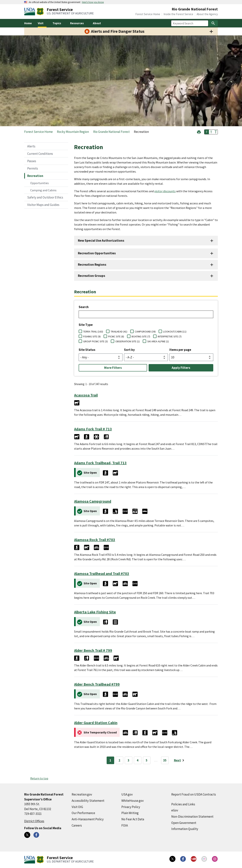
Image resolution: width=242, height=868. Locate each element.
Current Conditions (40, 154)
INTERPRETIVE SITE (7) (170, 336)
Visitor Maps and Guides (43, 205)
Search (84, 307)
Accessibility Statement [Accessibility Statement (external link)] (88, 801)
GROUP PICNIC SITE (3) (95, 341)
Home (28, 23)
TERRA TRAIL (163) (93, 332)
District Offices (34, 821)
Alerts (31, 146)
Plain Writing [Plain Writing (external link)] (130, 813)
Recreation (35, 176)
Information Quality (185, 829)
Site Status (87, 350)
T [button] (207, 132)
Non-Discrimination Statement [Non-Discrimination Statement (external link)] (192, 817)
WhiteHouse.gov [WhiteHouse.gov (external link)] (133, 801)
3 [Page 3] (128, 760)
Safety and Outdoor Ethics (45, 197)
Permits (33, 168)
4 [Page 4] (138, 760)
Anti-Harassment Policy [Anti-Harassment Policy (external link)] (88, 819)
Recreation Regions (92, 265)
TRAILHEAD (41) (119, 332)
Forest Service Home (148, 14)
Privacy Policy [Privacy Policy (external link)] (131, 807)
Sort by (129, 350)
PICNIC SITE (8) (116, 336)
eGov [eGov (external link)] (175, 810)
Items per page (180, 350)
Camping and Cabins (43, 190)
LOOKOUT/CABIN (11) (175, 332)
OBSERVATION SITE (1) (128, 341)
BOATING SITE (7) (141, 336)
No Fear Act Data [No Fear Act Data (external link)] (133, 819)
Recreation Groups (92, 276)
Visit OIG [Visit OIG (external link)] (77, 807)
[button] (199, 132)
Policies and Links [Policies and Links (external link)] (183, 804)
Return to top (39, 778)
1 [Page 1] (110, 760)
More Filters (113, 368)
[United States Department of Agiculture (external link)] (30, 12)
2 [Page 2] (119, 760)
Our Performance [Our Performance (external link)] (83, 813)
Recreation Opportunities (97, 253)
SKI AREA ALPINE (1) (158, 341)
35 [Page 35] (165, 760)
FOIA (125, 825)
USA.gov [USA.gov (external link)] (127, 794)
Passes (32, 161)
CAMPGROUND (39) (145, 332)
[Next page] (180, 760)
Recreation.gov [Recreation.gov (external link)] (82, 794)
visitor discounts (165, 191)
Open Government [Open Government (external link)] (184, 823)
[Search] (213, 23)
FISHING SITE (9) (92, 336)
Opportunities (40, 183)
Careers (77, 825)
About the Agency (207, 14)
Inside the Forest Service (178, 14)
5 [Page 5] (147, 760)
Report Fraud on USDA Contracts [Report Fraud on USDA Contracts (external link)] (194, 794)
